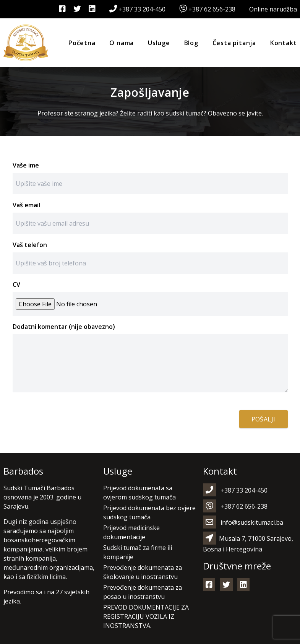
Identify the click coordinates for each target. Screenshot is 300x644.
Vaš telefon (30, 245)
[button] (15, 629)
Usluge (159, 43)
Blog (191, 43)
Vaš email (26, 205)
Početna (82, 43)
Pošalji (264, 419)
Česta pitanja (234, 43)
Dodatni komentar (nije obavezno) (64, 327)
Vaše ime (26, 165)
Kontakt (284, 43)
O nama (122, 43)
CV (16, 285)
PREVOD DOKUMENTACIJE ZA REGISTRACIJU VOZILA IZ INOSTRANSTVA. (146, 616)
